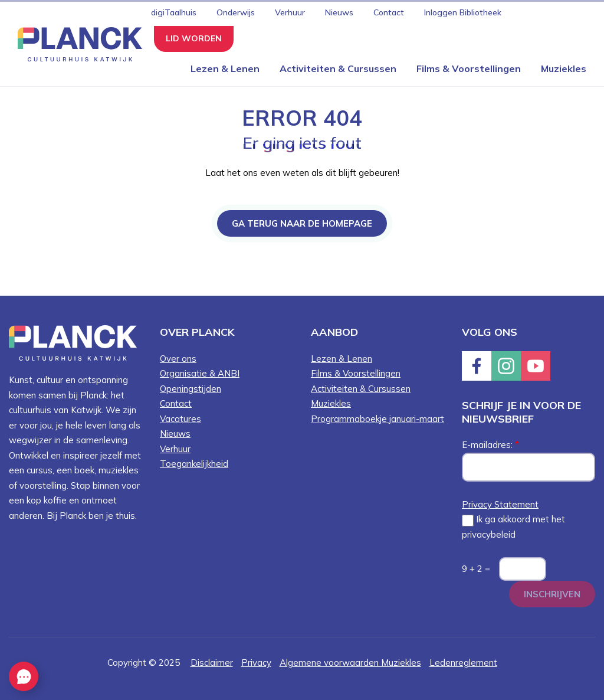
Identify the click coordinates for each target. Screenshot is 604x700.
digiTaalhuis (174, 12)
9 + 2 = (476, 569)
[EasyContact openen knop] (24, 676)
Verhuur (290, 12)
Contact (389, 12)
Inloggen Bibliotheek (463, 12)
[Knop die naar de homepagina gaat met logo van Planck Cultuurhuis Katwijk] (75, 43)
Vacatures (180, 419)
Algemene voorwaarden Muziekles (350, 663)
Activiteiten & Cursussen (338, 68)
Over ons (178, 359)
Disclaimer (212, 663)
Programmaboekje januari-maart (377, 419)
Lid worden (194, 38)
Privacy (256, 663)
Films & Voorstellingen (469, 68)
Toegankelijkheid (194, 464)
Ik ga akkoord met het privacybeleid (513, 527)
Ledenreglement (463, 663)
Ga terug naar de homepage (302, 223)
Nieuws (339, 12)
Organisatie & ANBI (200, 373)
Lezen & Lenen (225, 68)
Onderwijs (236, 12)
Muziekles (564, 68)
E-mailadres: (490, 445)
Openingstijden (191, 389)
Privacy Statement (500, 504)
